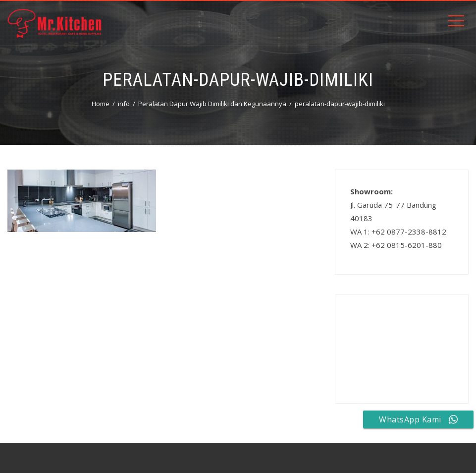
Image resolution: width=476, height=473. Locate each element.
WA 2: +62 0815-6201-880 (396, 245)
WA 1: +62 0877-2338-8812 (398, 232)
